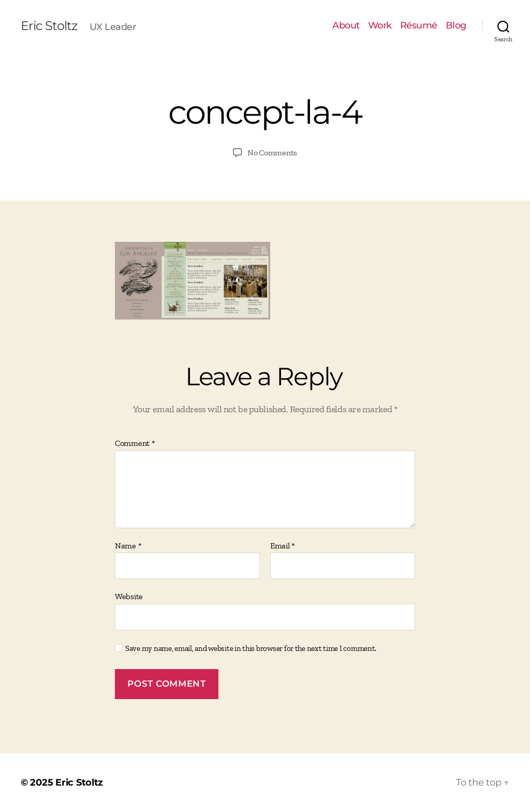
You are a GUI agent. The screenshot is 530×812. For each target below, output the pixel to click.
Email (283, 546)
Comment (135, 443)
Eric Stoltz (49, 26)
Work (380, 26)
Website (129, 596)
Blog (456, 26)
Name (128, 546)
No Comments (272, 153)
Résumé (419, 26)
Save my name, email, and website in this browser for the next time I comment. (251, 648)
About (346, 26)
